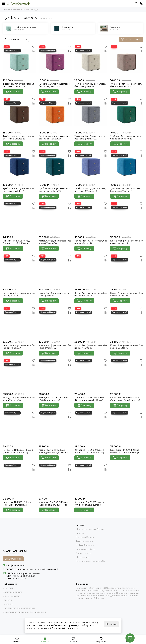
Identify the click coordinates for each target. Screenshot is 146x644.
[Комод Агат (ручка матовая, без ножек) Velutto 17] (19, 270)
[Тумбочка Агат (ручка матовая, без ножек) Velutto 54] (127, 166)
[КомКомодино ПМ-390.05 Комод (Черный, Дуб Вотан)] (55, 427)
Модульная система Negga (90, 529)
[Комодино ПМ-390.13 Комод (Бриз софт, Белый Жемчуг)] (55, 479)
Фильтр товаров (131, 39)
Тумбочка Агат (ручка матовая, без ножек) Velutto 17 (90, 85)
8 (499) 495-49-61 (15, 551)
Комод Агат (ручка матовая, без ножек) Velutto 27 (19, 347)
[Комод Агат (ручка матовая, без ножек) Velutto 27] (19, 323)
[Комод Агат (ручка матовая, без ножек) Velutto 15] (127, 218)
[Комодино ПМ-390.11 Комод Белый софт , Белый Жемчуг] (127, 427)
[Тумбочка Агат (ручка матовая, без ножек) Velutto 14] (19, 61)
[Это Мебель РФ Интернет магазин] (18, 4)
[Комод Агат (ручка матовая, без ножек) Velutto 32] (55, 323)
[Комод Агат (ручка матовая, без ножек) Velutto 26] (127, 270)
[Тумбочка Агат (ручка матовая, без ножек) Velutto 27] (55, 113)
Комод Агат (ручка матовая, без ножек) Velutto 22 (55, 294)
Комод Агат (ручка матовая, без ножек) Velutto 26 (126, 294)
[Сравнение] (34, 51)
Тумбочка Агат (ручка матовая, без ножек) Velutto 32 (90, 137)
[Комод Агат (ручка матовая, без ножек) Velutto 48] (127, 323)
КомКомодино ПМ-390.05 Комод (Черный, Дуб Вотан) (53, 451)
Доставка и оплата (12, 592)
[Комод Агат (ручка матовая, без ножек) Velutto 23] (91, 270)
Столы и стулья (83, 553)
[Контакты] (142, 4)
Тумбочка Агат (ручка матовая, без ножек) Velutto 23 (19, 137)
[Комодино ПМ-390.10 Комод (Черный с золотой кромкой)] (91, 427)
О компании (9, 588)
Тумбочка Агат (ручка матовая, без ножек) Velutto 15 (54, 85)
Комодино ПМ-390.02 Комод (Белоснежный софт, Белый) (89, 399)
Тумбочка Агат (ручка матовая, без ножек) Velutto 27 (54, 137)
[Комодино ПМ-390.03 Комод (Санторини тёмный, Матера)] (127, 375)
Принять (111, 624)
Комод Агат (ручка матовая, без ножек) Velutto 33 (91, 347)
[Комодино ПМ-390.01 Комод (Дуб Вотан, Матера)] (55, 375)
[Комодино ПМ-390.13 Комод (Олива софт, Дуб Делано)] (91, 479)
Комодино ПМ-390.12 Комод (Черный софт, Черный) (18, 504)
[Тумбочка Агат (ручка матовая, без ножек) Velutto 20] (55, 166)
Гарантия (8, 600)
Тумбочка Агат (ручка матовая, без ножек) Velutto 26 (19, 190)
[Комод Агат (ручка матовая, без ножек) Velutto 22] (55, 270)
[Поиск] (136, 4)
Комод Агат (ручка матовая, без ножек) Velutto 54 (19, 399)
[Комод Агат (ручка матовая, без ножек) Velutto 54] (19, 375)
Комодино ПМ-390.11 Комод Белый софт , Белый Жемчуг (125, 451)
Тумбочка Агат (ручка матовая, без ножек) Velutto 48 (90, 190)
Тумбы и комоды (84, 541)
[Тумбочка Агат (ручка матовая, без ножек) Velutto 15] (55, 61)
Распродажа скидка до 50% (90, 561)
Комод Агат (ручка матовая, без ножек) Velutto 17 (19, 294)
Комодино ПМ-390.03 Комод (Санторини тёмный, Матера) (125, 399)
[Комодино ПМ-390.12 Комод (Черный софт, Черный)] (19, 479)
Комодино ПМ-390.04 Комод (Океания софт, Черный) (18, 451)
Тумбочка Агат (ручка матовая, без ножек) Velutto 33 (126, 137)
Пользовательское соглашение (19, 608)
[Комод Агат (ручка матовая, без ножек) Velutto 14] (91, 218)
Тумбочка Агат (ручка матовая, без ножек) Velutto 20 (54, 190)
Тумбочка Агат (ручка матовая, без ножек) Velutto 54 (126, 190)
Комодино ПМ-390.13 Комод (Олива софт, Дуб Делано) (89, 504)
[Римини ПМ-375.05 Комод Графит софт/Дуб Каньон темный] (19, 218)
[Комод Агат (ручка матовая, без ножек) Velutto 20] (55, 218)
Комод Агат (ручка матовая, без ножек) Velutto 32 (55, 347)
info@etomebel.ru (15, 565)
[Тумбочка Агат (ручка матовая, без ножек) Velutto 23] (19, 113)
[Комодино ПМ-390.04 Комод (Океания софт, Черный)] (19, 427)
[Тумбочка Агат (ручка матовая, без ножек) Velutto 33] (127, 113)
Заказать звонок (13, 559)
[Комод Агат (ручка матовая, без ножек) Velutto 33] (91, 323)
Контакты (8, 604)
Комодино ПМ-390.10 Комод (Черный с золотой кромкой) (89, 451)
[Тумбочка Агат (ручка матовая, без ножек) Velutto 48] (91, 166)
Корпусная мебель (85, 549)
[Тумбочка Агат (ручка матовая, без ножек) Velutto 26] (19, 166)
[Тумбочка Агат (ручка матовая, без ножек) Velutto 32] (91, 113)
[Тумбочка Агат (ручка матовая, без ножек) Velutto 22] (127, 61)
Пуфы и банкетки (85, 545)
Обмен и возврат (12, 596)
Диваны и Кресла (85, 537)
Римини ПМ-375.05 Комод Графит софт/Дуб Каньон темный (16, 242)
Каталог (16, 10)
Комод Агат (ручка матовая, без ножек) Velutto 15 (126, 242)
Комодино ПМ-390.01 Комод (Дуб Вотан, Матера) (53, 399)
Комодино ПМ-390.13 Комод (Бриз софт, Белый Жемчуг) (53, 504)
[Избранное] (34, 47)
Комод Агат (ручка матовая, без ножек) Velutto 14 (91, 242)
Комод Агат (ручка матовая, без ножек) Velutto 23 (91, 294)
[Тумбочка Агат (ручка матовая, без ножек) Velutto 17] (91, 61)
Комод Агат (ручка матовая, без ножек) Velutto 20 (55, 242)
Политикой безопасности (65, 628)
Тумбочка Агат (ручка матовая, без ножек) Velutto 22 (126, 85)
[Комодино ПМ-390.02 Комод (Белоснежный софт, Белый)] (91, 375)
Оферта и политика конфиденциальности (24, 612)
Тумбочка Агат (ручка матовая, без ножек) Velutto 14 (19, 85)
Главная (6, 10)
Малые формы (83, 557)
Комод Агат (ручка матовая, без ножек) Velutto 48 (126, 347)
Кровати (80, 533)
